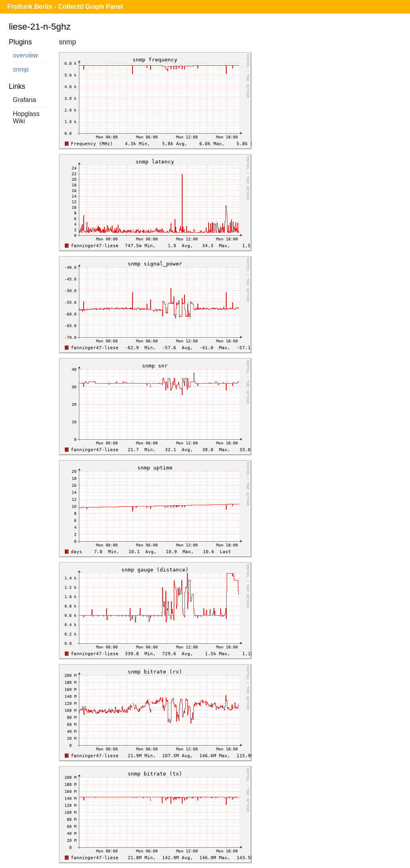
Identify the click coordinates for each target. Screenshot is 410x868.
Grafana (24, 100)
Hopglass (26, 114)
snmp (21, 69)
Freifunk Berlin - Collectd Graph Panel (65, 7)
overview (25, 55)
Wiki (19, 121)
